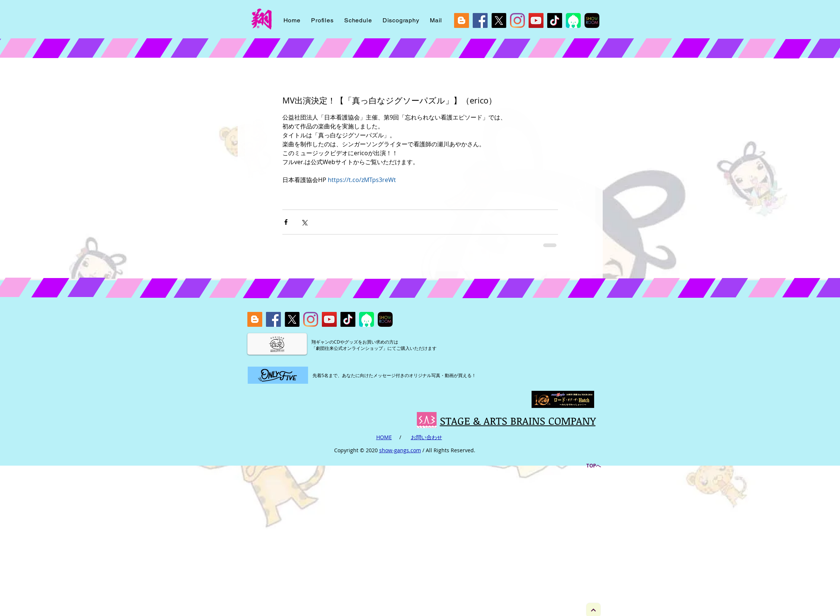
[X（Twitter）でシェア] (304, 222)
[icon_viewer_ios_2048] (573, 20)
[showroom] (592, 20)
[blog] (462, 20)
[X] (499, 20)
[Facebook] (480, 20)
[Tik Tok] (555, 20)
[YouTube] (536, 20)
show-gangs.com (400, 450)
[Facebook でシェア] (286, 222)
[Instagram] (517, 20)
